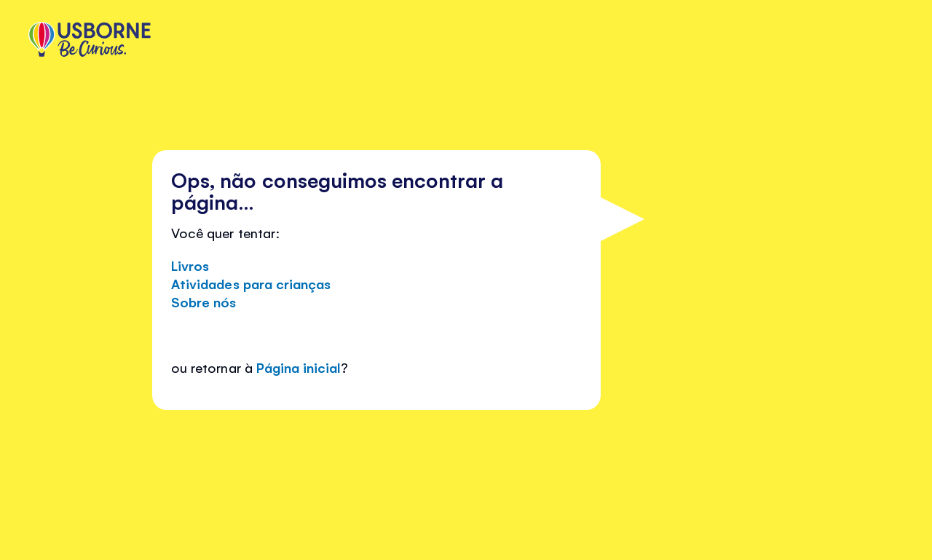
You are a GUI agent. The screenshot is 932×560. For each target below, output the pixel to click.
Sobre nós (204, 301)
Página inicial (299, 367)
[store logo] (90, 41)
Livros (190, 265)
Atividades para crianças (250, 283)
